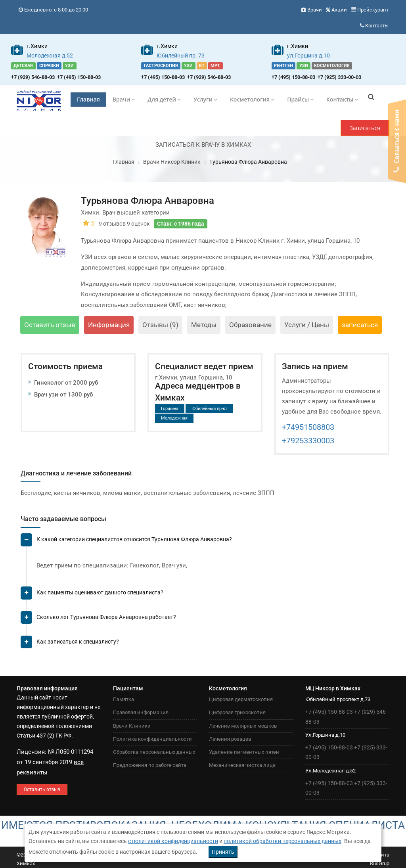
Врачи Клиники (132, 726)
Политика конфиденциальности (152, 739)
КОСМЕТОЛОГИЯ (332, 66)
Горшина (170, 409)
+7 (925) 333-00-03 (339, 77)
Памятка (124, 699)
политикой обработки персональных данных (282, 841)
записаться (360, 325)
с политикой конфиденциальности (173, 841)
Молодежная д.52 (50, 56)
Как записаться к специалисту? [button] (78, 642)
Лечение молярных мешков (243, 726)
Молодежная (174, 418)
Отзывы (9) (160, 325)
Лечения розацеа (230, 739)
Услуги (205, 99)
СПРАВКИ (49, 66)
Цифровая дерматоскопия (241, 699)
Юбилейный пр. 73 (181, 56)
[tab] (205, 543)
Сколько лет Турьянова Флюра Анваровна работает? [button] (106, 617)
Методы (204, 325)
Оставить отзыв (50, 325)
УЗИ (69, 66)
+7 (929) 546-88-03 (33, 77)
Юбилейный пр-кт (209, 409)
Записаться (365, 128)
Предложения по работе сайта (150, 765)
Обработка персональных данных (154, 752)
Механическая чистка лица (242, 765)
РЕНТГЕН (283, 66)
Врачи (315, 10)
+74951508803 (308, 427)
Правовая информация (141, 712)
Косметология (252, 99)
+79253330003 (308, 441)
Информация (109, 325)
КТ (202, 66)
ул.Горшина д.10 (308, 56)
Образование (250, 325)
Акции (339, 10)
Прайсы (300, 99)
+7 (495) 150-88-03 (79, 77)
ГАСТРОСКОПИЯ (161, 66)
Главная (88, 99)
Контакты (377, 26)
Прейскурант (373, 10)
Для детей (164, 99)
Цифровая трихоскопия (237, 712)
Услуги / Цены (307, 325)
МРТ (215, 66)
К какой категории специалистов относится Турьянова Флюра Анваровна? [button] (134, 539)
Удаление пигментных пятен (244, 752)
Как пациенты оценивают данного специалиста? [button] (100, 592)
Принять (223, 852)
